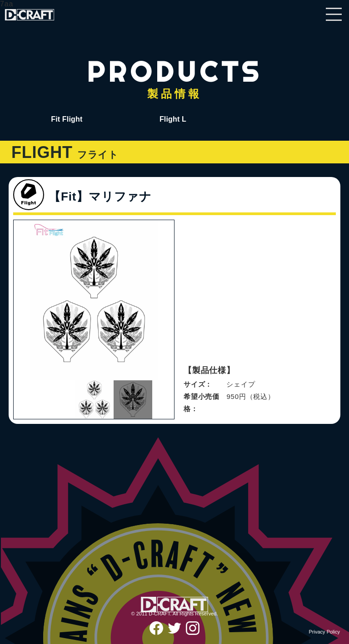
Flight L (173, 119)
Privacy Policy (324, 632)
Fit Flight (67, 119)
